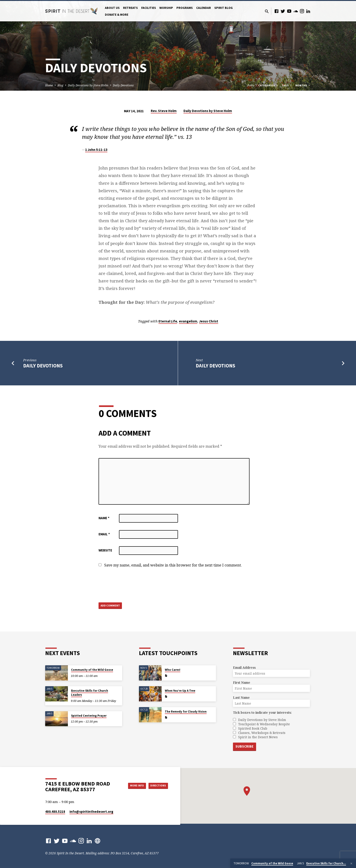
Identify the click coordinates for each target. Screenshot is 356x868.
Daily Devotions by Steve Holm (88, 85)
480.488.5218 (55, 812)
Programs (185, 8)
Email (104, 534)
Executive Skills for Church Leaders (90, 692)
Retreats (130, 8)
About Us (112, 8)
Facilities (149, 8)
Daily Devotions (123, 85)
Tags (287, 85)
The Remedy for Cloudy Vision (186, 711)
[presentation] (133, 585)
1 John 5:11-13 (96, 150)
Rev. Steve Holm (164, 111)
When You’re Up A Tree (180, 690)
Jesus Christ (209, 321)
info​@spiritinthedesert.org (91, 812)
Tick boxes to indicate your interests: (262, 712)
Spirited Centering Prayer (89, 715)
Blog (60, 85)
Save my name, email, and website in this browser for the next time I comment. (173, 565)
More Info (131, 785)
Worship (166, 8)
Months (303, 85)
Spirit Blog (224, 8)
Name (104, 518)
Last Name (241, 697)
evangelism (188, 321)
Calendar (204, 8)
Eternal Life (168, 321)
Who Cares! (173, 669)
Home (49, 85)
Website (105, 550)
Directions (157, 785)
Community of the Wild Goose (92, 669)
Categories (268, 85)
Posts (251, 85)
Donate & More (117, 15)
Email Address (244, 667)
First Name (242, 682)
